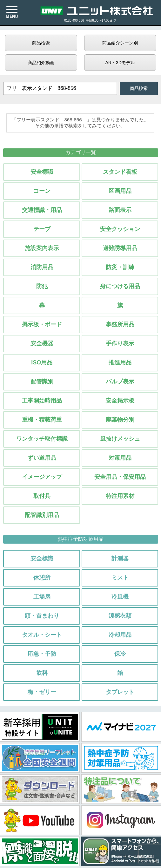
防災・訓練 (120, 267)
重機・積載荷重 (42, 420)
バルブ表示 (120, 382)
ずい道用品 (42, 458)
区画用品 (120, 191)
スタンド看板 (120, 172)
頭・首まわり (42, 616)
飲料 (42, 673)
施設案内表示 (42, 248)
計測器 (120, 559)
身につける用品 (120, 286)
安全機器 (42, 343)
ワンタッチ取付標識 (42, 439)
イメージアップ (42, 477)
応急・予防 (42, 654)
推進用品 (120, 363)
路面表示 (120, 210)
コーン (42, 191)
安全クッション (120, 229)
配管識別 (42, 382)
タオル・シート (42, 635)
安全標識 (42, 172)
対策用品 (120, 458)
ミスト (120, 578)
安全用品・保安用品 (120, 477)
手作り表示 (120, 343)
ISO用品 (42, 363)
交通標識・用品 (42, 210)
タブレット (120, 692)
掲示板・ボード (42, 324)
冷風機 (120, 597)
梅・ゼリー (42, 692)
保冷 (120, 654)
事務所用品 (120, 324)
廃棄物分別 (120, 420)
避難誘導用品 (120, 248)
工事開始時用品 (42, 401)
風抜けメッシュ (120, 439)
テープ (42, 229)
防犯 (42, 286)
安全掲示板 (120, 401)
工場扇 (42, 597)
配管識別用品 (42, 515)
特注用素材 (120, 496)
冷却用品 (120, 635)
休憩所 (42, 578)
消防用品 (42, 267)
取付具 (42, 496)
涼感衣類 (120, 616)
